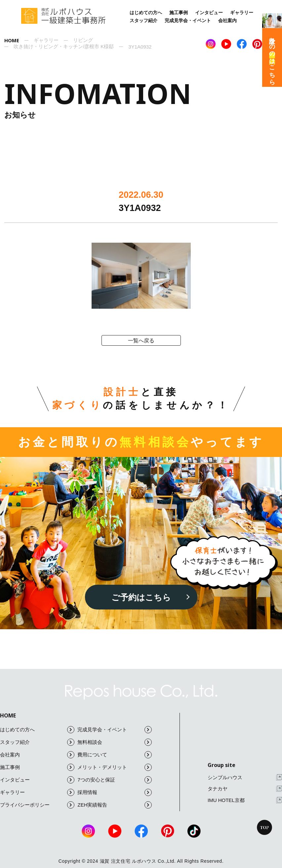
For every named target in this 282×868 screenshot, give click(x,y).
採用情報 (115, 792)
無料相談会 (115, 742)
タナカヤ (245, 789)
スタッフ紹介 (143, 20)
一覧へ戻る (141, 341)
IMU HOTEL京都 (245, 800)
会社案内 (227, 20)
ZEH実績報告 (115, 805)
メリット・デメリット (115, 767)
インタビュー (209, 13)
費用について (115, 755)
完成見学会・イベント (188, 20)
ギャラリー (242, 13)
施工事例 (179, 13)
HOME (8, 715)
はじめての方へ (146, 13)
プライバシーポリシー (37, 805)
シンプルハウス (245, 777)
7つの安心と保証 (115, 780)
